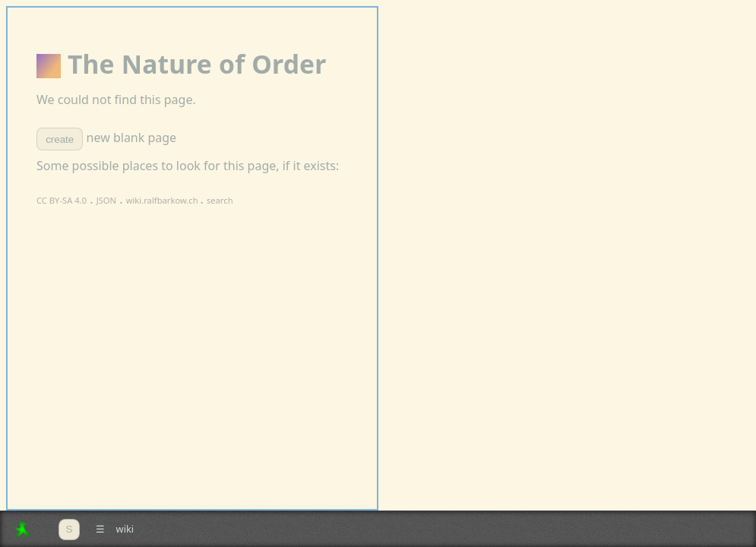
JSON (106, 200)
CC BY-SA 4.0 (62, 200)
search (220, 200)
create (60, 139)
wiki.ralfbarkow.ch (163, 200)
